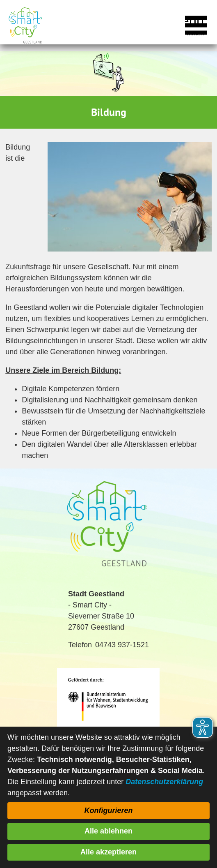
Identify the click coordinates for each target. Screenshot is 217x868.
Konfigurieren (108, 810)
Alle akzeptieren (108, 852)
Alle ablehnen (108, 831)
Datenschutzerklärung (164, 782)
